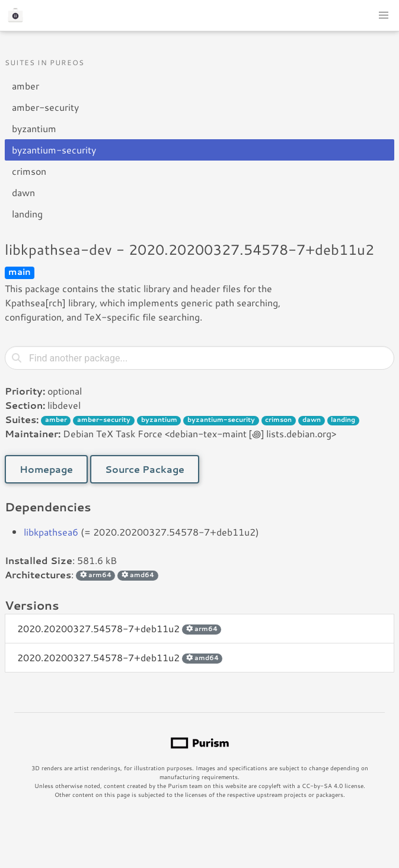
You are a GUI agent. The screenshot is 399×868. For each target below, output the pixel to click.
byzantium (34, 128)
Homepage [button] (46, 469)
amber (25, 86)
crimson (29, 171)
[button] (384, 15)
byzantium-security (54, 150)
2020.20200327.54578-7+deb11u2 (119, 628)
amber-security (45, 107)
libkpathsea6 (51, 532)
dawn (23, 192)
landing (27, 214)
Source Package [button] (145, 469)
